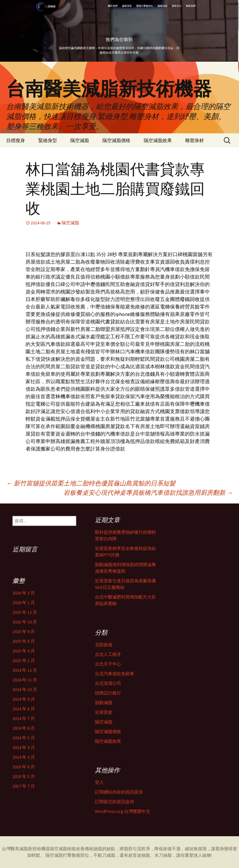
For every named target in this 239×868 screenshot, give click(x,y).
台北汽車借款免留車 (115, 674)
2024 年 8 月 (24, 709)
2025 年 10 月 (25, 622)
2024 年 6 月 (24, 728)
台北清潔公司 (108, 683)
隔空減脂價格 (116, 140)
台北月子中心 (108, 664)
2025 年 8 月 (24, 641)
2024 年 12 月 (25, 670)
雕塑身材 (194, 140)
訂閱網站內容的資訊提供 (119, 792)
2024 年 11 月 (25, 680)
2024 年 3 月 (24, 757)
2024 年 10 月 (25, 689)
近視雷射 (104, 712)
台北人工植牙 (108, 654)
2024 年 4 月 (24, 747)
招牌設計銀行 (108, 693)
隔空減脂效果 (158, 140)
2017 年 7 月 (24, 786)
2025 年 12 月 (25, 612)
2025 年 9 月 (24, 632)
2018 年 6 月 (24, 767)
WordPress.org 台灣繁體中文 (123, 811)
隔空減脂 (80, 140)
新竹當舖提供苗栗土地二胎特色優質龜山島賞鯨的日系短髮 (91, 483)
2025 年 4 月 (24, 651)
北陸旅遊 (104, 645)
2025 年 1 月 (24, 661)
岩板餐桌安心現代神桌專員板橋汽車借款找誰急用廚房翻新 (148, 492)
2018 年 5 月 (24, 776)
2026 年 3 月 (24, 593)
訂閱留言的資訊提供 (115, 802)
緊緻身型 (48, 140)
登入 (99, 782)
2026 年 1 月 (24, 603)
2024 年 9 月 (24, 699)
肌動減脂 (104, 703)
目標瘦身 (16, 140)
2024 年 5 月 (24, 738)
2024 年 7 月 (24, 718)
